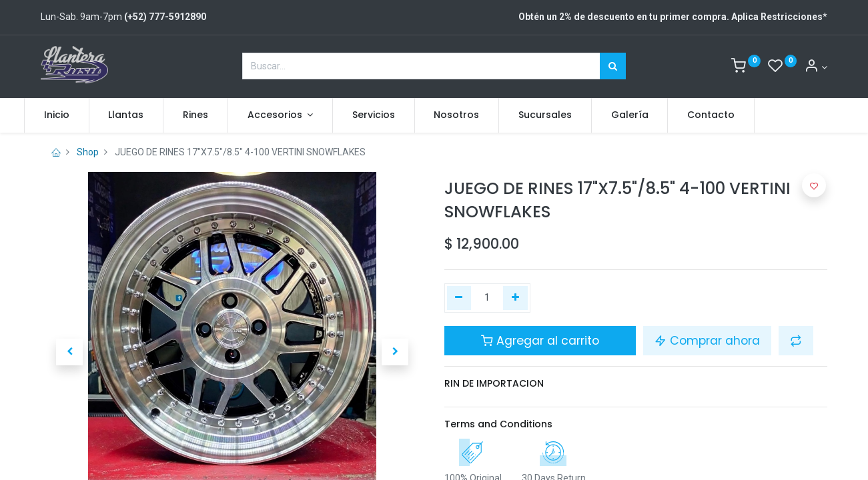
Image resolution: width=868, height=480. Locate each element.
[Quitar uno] (459, 298)
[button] (69, 352)
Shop (88, 152)
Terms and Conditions (498, 424)
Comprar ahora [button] (707, 341)
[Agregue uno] (515, 298)
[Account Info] (816, 67)
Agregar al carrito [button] (540, 341)
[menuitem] (73, 115)
